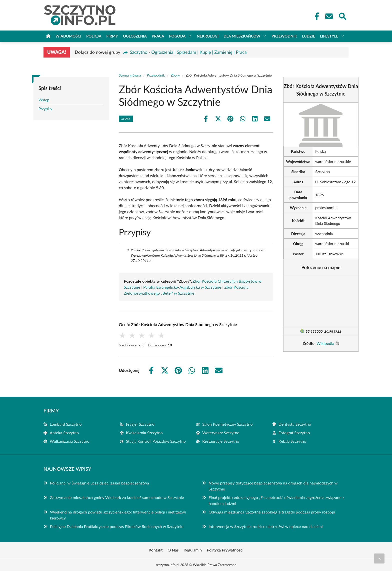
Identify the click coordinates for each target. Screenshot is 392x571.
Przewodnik (284, 36)
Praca (158, 36)
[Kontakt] (329, 16)
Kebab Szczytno (292, 441)
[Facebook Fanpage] (315, 16)
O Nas (173, 550)
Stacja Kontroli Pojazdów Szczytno (156, 441)
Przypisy (45, 109)
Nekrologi (208, 36)
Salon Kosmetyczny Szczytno (227, 424)
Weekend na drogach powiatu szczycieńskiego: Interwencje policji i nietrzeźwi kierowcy (118, 515)
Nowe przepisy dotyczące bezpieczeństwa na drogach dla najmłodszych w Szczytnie (273, 486)
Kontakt (156, 550)
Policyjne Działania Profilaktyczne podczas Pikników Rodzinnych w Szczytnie (117, 526)
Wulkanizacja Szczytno (70, 441)
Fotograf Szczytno (294, 433)
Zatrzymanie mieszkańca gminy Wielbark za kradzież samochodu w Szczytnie (117, 497)
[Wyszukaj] (342, 16)
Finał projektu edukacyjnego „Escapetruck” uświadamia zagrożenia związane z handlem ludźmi (276, 500)
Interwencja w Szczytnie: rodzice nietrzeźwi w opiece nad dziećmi (265, 526)
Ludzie (308, 36)
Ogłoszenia (135, 36)
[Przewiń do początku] (379, 558)
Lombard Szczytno (66, 424)
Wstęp (44, 100)
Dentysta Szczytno (295, 424)
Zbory (175, 75)
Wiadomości (68, 36)
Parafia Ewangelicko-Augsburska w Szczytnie (182, 287)
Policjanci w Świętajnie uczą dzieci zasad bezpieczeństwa (99, 483)
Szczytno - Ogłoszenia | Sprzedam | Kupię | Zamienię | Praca (188, 52)
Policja (94, 36)
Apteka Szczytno (64, 433)
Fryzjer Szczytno (140, 424)
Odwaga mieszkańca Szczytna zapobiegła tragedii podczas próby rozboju (272, 512)
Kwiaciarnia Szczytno (144, 433)
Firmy (112, 36)
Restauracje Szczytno (221, 441)
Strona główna (130, 75)
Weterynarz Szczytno (221, 433)
